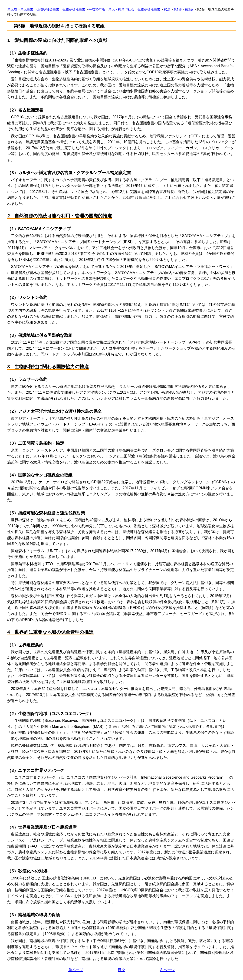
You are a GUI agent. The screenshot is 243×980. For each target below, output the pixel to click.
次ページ (167, 970)
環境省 (12, 9)
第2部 (178, 9)
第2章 (189, 9)
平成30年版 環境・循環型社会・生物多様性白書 (124, 9)
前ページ (76, 970)
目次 (121, 970)
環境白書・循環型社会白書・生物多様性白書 (53, 9)
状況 (167, 9)
